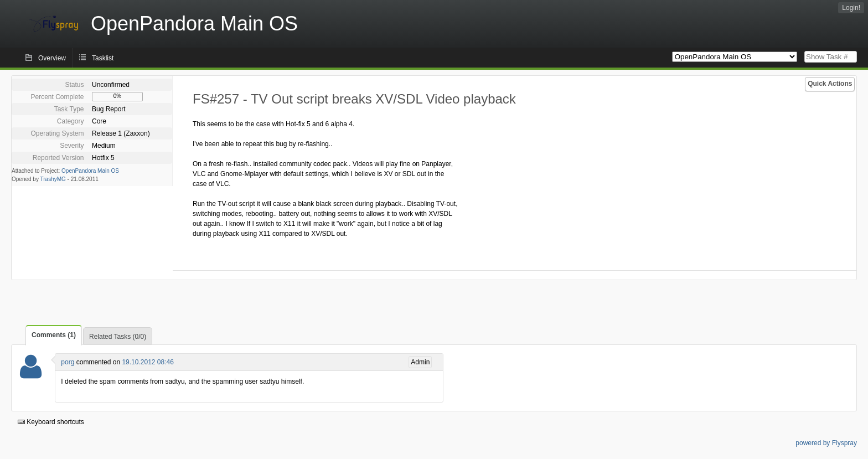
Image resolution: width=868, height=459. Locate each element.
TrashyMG (53, 179)
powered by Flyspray (826, 443)
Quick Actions (830, 84)
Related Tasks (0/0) (118, 337)
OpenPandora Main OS (90, 171)
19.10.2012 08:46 (148, 362)
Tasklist (103, 58)
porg (68, 362)
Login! (851, 8)
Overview (52, 58)
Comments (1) (54, 335)
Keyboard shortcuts (51, 422)
